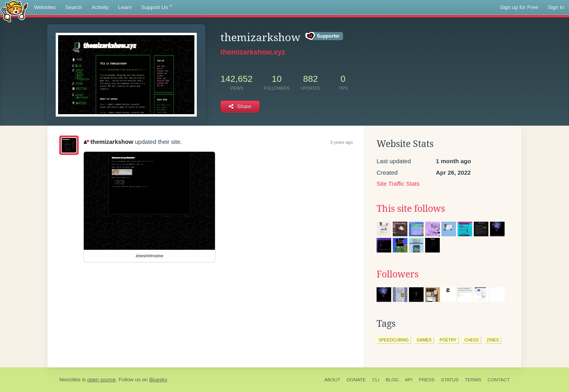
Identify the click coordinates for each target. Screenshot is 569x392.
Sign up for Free (519, 7)
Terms (473, 380)
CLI (376, 380)
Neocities (70, 380)
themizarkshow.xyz (253, 52)
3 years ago (342, 142)
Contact (499, 380)
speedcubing (394, 340)
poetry (448, 340)
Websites (45, 7)
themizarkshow (108, 142)
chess (471, 340)
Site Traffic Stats (398, 184)
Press (427, 380)
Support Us (157, 8)
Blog (392, 380)
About (333, 380)
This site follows (411, 209)
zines (493, 340)
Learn (125, 7)
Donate (356, 380)
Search (74, 7)
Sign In (556, 7)
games (424, 340)
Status (450, 380)
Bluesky (158, 380)
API (409, 380)
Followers (398, 274)
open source (102, 380)
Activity (100, 7)
